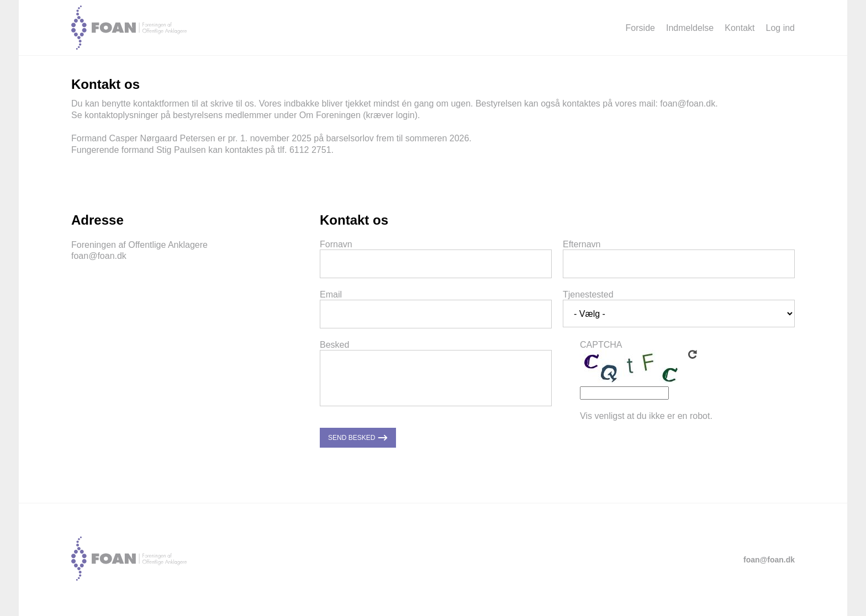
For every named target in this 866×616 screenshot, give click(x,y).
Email (331, 294)
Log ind (781, 28)
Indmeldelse (690, 28)
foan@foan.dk (688, 103)
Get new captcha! (693, 354)
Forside (640, 28)
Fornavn (336, 244)
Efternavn (582, 244)
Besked (334, 345)
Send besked (358, 438)
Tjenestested (588, 294)
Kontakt (740, 28)
